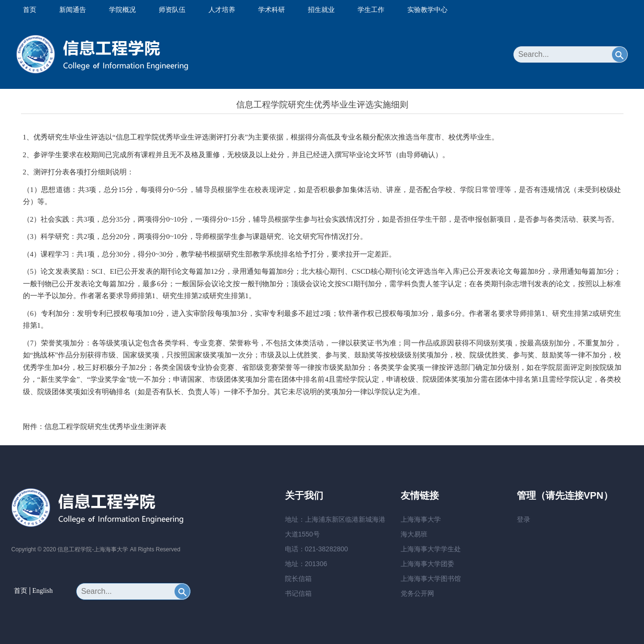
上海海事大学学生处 (431, 549)
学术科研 (272, 10)
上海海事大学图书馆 (431, 579)
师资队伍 (172, 10)
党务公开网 (417, 593)
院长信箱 (298, 579)
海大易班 (414, 534)
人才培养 (222, 10)
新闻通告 (73, 10)
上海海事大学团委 (427, 564)
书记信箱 (298, 593)
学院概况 (122, 10)
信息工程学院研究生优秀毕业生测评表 (105, 427)
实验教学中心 (427, 10)
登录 (524, 519)
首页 (30, 10)
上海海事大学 (421, 519)
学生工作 (371, 10)
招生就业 (321, 10)
